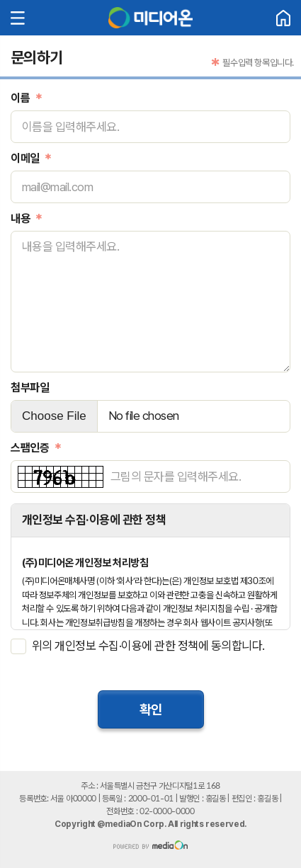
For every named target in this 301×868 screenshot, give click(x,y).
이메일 (25, 158)
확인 (151, 709)
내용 (20, 218)
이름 (20, 98)
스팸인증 (30, 448)
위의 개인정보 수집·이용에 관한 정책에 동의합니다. (148, 646)
